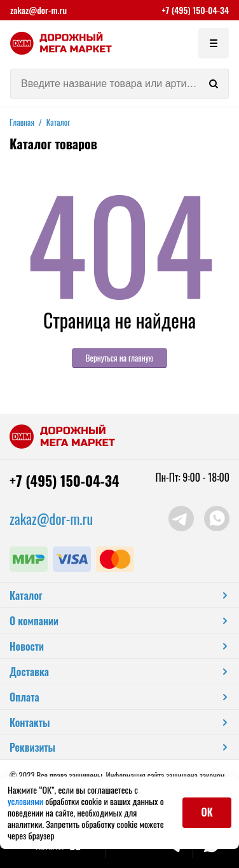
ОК (207, 812)
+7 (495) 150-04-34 (195, 10)
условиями (26, 801)
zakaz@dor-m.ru (38, 10)
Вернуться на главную (120, 358)
